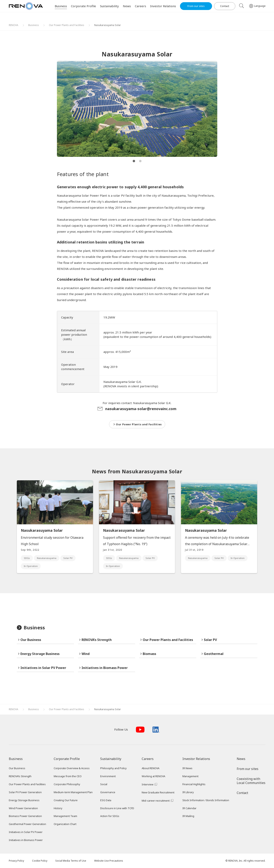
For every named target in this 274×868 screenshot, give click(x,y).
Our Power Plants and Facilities (67, 25)
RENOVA (14, 25)
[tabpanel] (137, 109)
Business (34, 25)
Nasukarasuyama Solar (108, 25)
